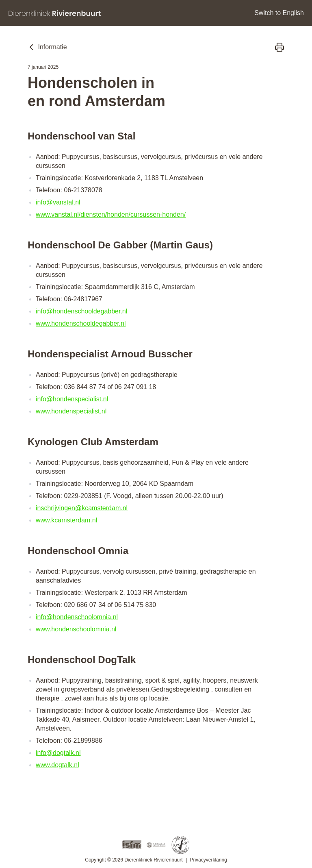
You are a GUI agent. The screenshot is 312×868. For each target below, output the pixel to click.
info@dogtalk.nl (58, 753)
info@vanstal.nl (58, 202)
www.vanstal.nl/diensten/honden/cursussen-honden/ (111, 214)
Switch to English (279, 13)
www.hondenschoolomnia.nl (76, 629)
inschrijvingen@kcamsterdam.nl (82, 508)
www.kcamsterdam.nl (66, 520)
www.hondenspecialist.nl (71, 411)
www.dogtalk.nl (57, 765)
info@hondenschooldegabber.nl (81, 311)
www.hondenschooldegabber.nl (81, 323)
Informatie (47, 47)
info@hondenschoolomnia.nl (77, 617)
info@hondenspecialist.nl (72, 399)
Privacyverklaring (208, 860)
